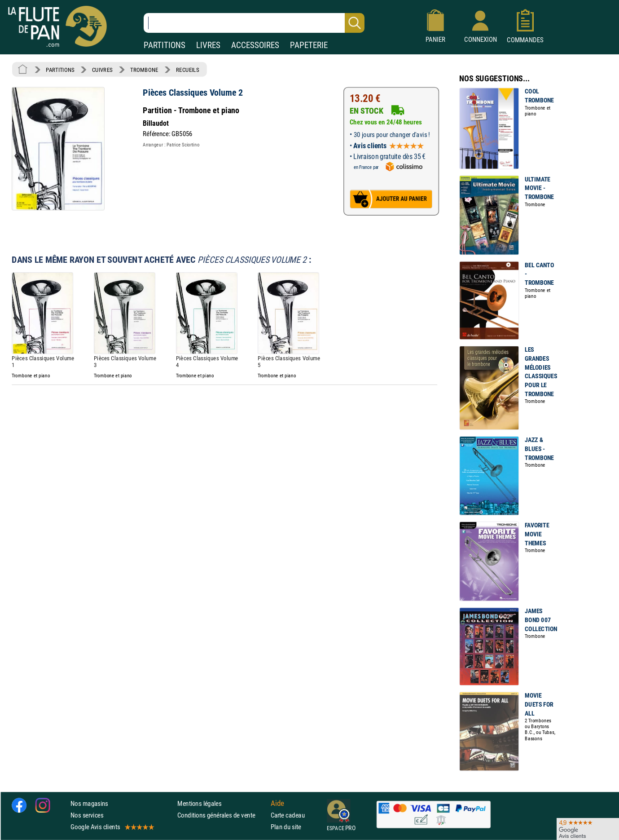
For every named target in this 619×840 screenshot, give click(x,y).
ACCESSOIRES (255, 45)
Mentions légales (199, 803)
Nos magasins (89, 803)
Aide (277, 803)
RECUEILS (188, 70)
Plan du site (286, 827)
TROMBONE (144, 70)
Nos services (87, 815)
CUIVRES (102, 70)
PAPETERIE (309, 45)
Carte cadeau (288, 815)
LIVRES (208, 45)
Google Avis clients (112, 827)
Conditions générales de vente (222, 815)
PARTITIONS (165, 45)
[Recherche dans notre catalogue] (254, 23)
